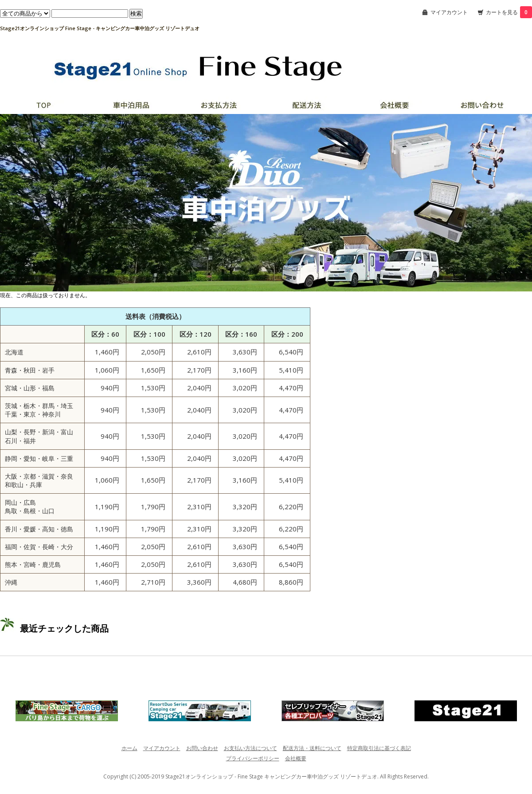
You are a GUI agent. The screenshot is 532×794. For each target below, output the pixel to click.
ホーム (129, 748)
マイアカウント (449, 12)
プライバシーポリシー (253, 758)
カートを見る (509, 12)
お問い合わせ (202, 748)
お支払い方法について (250, 748)
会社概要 (296, 758)
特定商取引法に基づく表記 (379, 748)
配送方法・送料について (312, 748)
